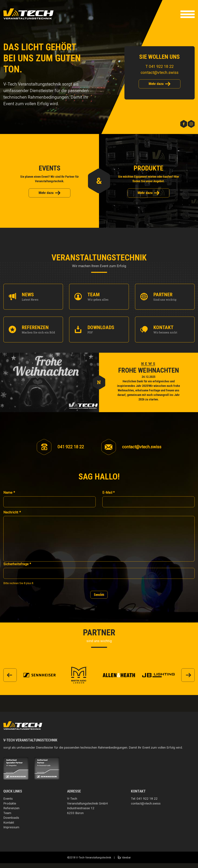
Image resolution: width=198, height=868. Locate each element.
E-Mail (109, 493)
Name (9, 493)
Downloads (11, 818)
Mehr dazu (160, 84)
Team (7, 813)
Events (8, 799)
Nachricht (12, 512)
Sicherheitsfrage (17, 564)
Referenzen (11, 808)
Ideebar (124, 858)
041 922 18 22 (147, 799)
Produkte (10, 803)
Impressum (11, 827)
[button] (188, 15)
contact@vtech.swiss (160, 73)
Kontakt (9, 823)
